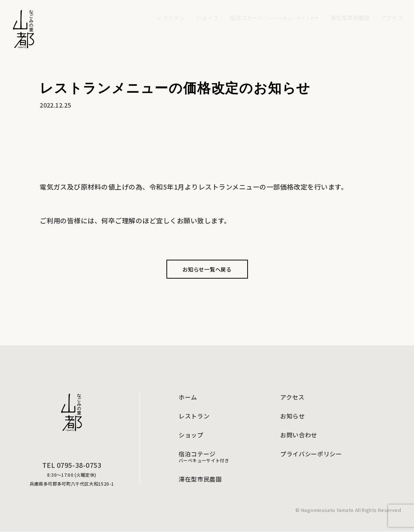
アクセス (292, 397)
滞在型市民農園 (200, 479)
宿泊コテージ (274, 18)
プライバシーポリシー (311, 454)
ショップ (191, 435)
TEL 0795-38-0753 (72, 465)
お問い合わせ (299, 435)
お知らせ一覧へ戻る (207, 269)
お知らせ (293, 416)
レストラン (194, 416)
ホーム (188, 397)
